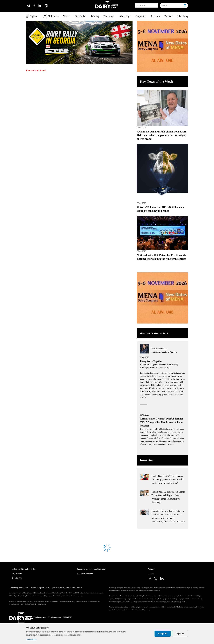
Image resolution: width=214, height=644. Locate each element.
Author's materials (154, 333)
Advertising (182, 16)
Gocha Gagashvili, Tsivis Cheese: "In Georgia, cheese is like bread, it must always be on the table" (168, 479)
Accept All (163, 634)
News (66, 16)
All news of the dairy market (24, 569)
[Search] (171, 5)
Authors (151, 569)
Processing (108, 16)
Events (168, 16)
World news (17, 574)
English (31, 16)
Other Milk (80, 16)
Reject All (180, 634)
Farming (95, 16)
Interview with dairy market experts (92, 569)
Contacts (151, 574)
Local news (17, 578)
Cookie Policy (31, 639)
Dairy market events (85, 574)
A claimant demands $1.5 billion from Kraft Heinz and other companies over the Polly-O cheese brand (162, 135)
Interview (155, 16)
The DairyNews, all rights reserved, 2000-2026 (41, 617)
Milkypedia (51, 16)
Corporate (140, 16)
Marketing (125, 16)
